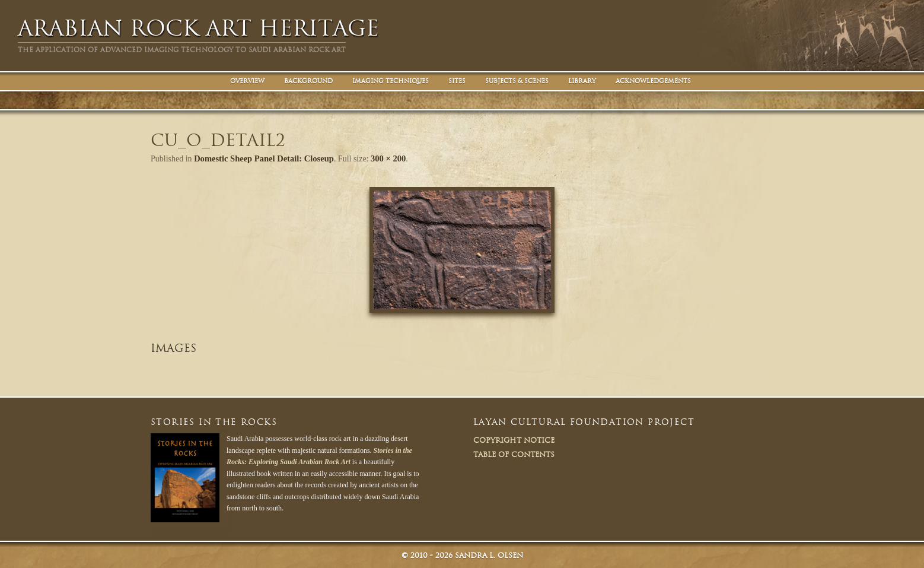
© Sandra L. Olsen (462, 554)
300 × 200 (382, 158)
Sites (457, 81)
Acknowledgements (653, 81)
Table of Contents (514, 453)
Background (308, 81)
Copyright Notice (514, 439)
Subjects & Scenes (517, 81)
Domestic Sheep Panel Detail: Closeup (261, 158)
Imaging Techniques (391, 81)
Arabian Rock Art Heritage (198, 28)
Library (582, 81)
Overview (247, 81)
